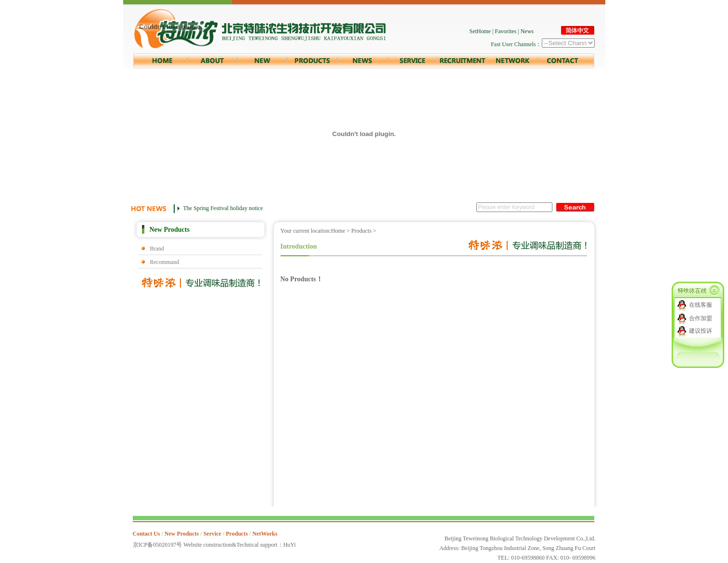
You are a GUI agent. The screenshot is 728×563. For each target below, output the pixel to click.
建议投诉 (701, 331)
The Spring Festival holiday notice (223, 208)
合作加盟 (701, 318)
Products (361, 231)
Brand (157, 249)
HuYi (290, 545)
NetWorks (265, 534)
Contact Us (147, 534)
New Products (182, 534)
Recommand (165, 262)
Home (338, 231)
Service (212, 534)
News (527, 31)
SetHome (480, 31)
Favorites (506, 31)
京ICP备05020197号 (158, 545)
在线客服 (701, 305)
